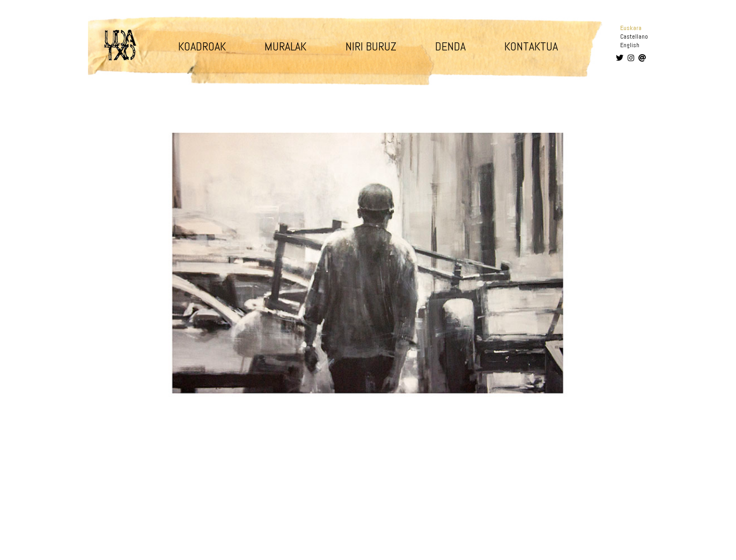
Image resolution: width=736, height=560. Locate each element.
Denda (450, 46)
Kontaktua (531, 46)
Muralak (285, 46)
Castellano (634, 36)
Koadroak (202, 46)
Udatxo (120, 45)
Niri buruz (371, 46)
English (630, 45)
